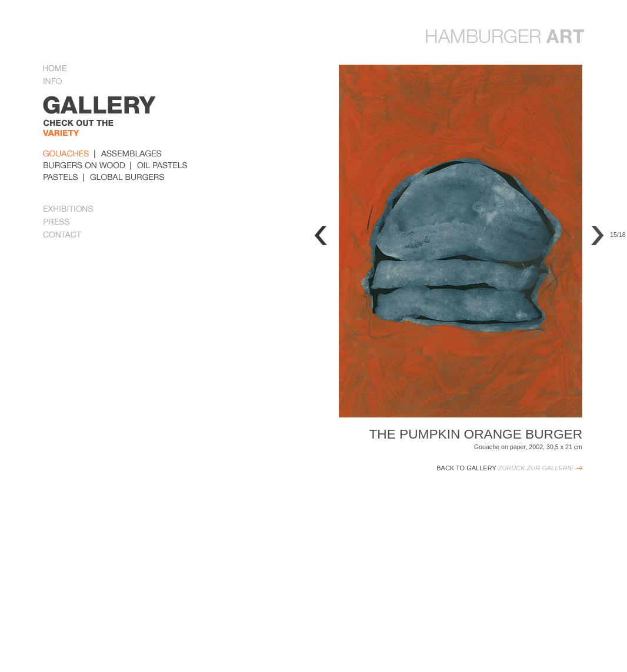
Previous (321, 235)
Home (55, 69)
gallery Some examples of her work (121, 121)
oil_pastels (162, 165)
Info (57, 82)
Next (597, 235)
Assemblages (131, 153)
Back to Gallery (505, 468)
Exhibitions (69, 210)
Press (56, 223)
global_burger (127, 177)
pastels (61, 177)
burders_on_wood (84, 165)
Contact (62, 236)
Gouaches (66, 153)
